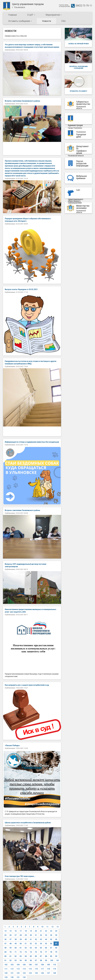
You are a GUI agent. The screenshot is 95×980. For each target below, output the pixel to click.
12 (52, 927)
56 (51, 944)
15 (11, 931)
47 (5, 944)
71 (16, 952)
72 (21, 952)
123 (24, 973)
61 (21, 948)
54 (41, 944)
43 (41, 939)
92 (11, 960)
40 (26, 939)
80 (5, 956)
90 (56, 956)
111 (6, 969)
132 (24, 977)
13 (58, 927)
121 (12, 973)
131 (18, 977)
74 (31, 952)
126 (42, 973)
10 (42, 927)
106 (30, 965)
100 (52, 960)
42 (36, 939)
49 (16, 944)
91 (5, 960)
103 (12, 965)
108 (42, 965)
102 (6, 965)
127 (48, 973)
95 (26, 960)
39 (21, 939)
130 (12, 977)
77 (46, 952)
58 (5, 948)
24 (56, 931)
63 (31, 948)
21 (41, 931)
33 (46, 935)
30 (31, 935)
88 (46, 956)
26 (11, 935)
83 (21, 956)
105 (24, 965)
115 (30, 969)
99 (46, 960)
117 (42, 969)
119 (54, 969)
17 (21, 931)
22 (46, 931)
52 (31, 944)
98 (41, 960)
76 (41, 952)
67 (51, 948)
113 (18, 969)
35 (56, 935)
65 (41, 948)
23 (51, 931)
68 (56, 948)
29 (26, 935)
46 (56, 939)
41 (31, 939)
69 (5, 952)
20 (36, 931)
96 (31, 960)
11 (47, 927)
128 (54, 973)
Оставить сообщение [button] (20, 21)
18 (26, 931)
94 (21, 960)
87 (41, 956)
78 (51, 952)
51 (26, 944)
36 (5, 939)
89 (51, 956)
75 (36, 952)
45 (51, 939)
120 (6, 973)
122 (18, 973)
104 (18, 965)
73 (26, 952)
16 (16, 931)
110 (54, 965)
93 (16, 960)
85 (31, 956)
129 (6, 977)
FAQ (64, 21)
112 (12, 969)
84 (26, 956)
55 (46, 944)
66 (46, 948)
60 (16, 948)
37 (11, 939)
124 (30, 973)
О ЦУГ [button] (31, 15)
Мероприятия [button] (54, 15)
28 (21, 935)
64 (36, 948)
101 (58, 960)
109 (48, 965)
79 (56, 952)
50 (21, 944)
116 (36, 969)
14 (5, 931)
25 (5, 935)
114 (24, 969)
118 (48, 969)
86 (36, 956)
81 (11, 956)
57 (56, 944)
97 (36, 960)
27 (16, 935)
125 (36, 973)
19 (31, 931)
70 (11, 952)
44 (46, 939)
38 (16, 939)
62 (26, 948)
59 (11, 948)
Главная (12, 15)
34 (51, 935)
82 (16, 956)
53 (36, 944)
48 (11, 944)
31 (36, 935)
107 (36, 965)
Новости (47, 21)
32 (41, 935)
